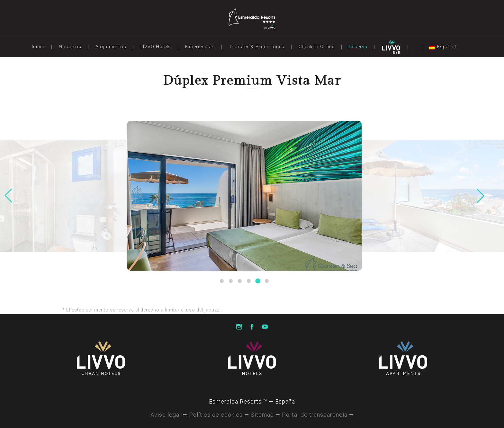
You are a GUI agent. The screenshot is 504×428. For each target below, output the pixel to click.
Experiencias (200, 47)
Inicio (38, 47)
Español (447, 47)
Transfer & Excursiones (257, 47)
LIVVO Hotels (156, 47)
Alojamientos (111, 47)
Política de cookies (216, 415)
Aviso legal (166, 415)
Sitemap (262, 415)
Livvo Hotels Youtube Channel (265, 327)
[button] (222, 281)
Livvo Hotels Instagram (239, 327)
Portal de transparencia (315, 415)
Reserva (358, 47)
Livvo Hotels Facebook (252, 327)
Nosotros (70, 47)
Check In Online (317, 47)
